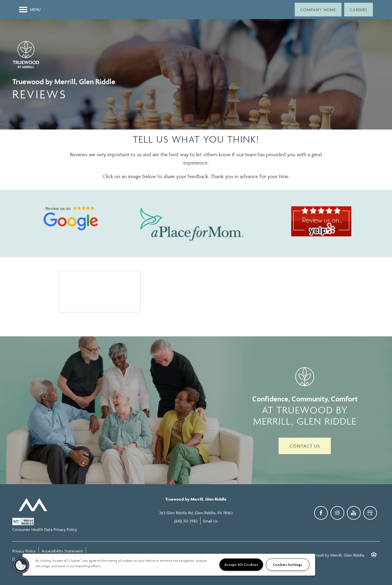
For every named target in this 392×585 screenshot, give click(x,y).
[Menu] (30, 10)
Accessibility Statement (62, 551)
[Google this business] (370, 513)
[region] (169, 565)
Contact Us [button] (305, 446)
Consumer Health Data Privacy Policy (45, 529)
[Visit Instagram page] (337, 513)
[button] (318, 10)
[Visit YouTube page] (354, 513)
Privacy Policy (24, 551)
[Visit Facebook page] (321, 513)
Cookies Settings (288, 565)
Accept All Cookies (241, 565)
